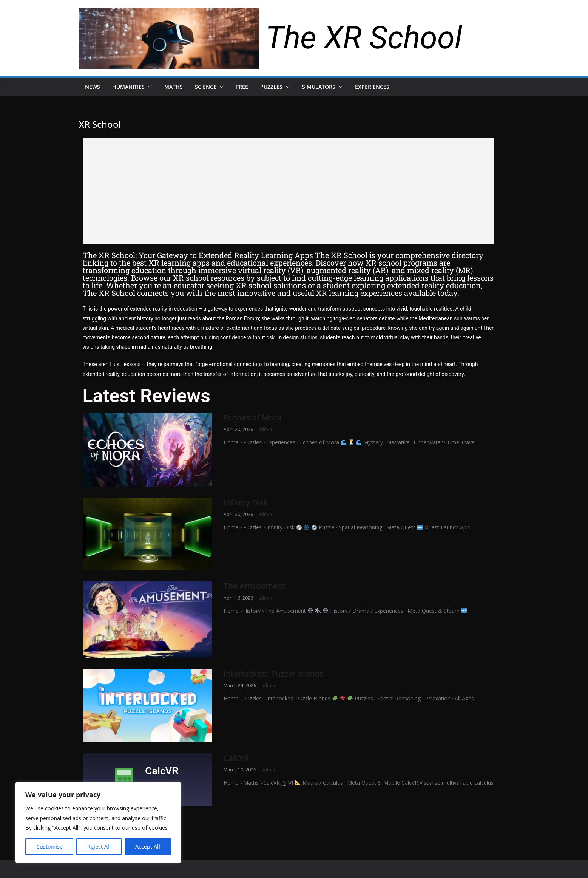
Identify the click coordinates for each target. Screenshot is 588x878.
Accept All (148, 846)
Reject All (99, 846)
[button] (148, 87)
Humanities (128, 87)
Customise (49, 846)
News (93, 87)
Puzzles (271, 87)
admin (265, 429)
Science (206, 87)
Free (242, 87)
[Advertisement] (289, 191)
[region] (98, 822)
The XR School (364, 38)
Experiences (372, 87)
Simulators (319, 87)
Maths (174, 87)
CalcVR (236, 758)
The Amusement (255, 586)
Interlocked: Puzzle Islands (273, 674)
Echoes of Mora (253, 417)
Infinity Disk (246, 502)
